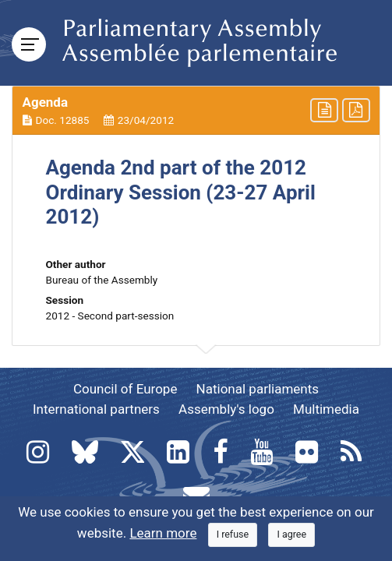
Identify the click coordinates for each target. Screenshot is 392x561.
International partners (96, 409)
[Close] (233, 535)
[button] (196, 111)
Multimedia (326, 409)
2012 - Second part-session (110, 316)
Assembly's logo (226, 409)
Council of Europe (125, 389)
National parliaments (258, 389)
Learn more (163, 533)
